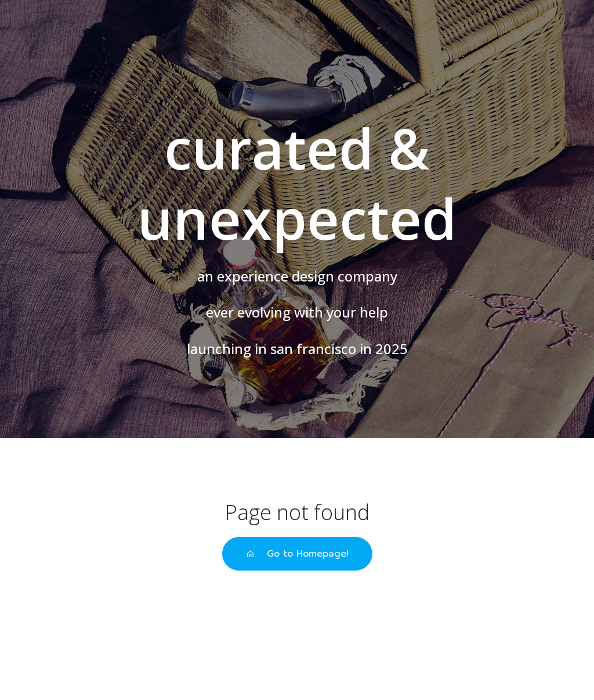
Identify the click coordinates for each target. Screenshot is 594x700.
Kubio (400, 665)
